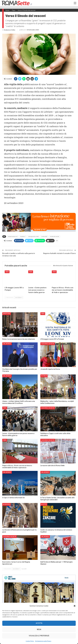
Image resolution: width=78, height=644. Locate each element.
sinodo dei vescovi (54, 237)
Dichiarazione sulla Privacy (43, 641)
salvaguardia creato (33, 237)
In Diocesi (6, 504)
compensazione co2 (13, 237)
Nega (39, 629)
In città (44, 504)
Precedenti (9, 298)
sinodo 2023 (44, 237)
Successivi (19, 298)
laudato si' (23, 237)
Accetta (39, 623)
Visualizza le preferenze (39, 636)
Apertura (7, 314)
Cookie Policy (30, 641)
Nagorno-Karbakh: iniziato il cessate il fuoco (59, 253)
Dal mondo (7, 344)
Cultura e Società (48, 344)
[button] (75, 606)
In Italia (44, 376)
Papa (7, 272)
